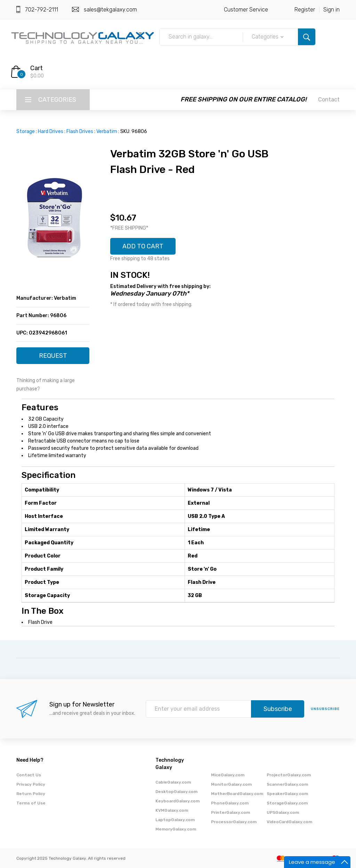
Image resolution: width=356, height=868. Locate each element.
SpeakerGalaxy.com (287, 794)
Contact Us (29, 775)
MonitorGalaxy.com (231, 784)
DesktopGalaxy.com (176, 792)
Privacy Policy (31, 784)
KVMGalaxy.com (172, 810)
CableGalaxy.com (173, 782)
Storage (26, 131)
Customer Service (246, 10)
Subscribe (278, 709)
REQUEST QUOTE (53, 358)
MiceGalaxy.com (228, 775)
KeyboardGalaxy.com (177, 801)
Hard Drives (51, 131)
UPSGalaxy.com (283, 812)
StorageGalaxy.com (287, 803)
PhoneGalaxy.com (230, 803)
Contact (329, 100)
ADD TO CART (143, 246)
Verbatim (107, 131)
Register (305, 10)
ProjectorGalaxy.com (289, 775)
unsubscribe (325, 709)
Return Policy (31, 794)
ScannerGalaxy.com (287, 784)
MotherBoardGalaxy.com (237, 794)
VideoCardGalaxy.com (289, 822)
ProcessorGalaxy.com (234, 822)
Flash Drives (80, 131)
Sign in (331, 10)
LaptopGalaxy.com (175, 820)
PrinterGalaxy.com (230, 812)
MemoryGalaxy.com (176, 829)
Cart (37, 68)
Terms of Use (31, 803)
